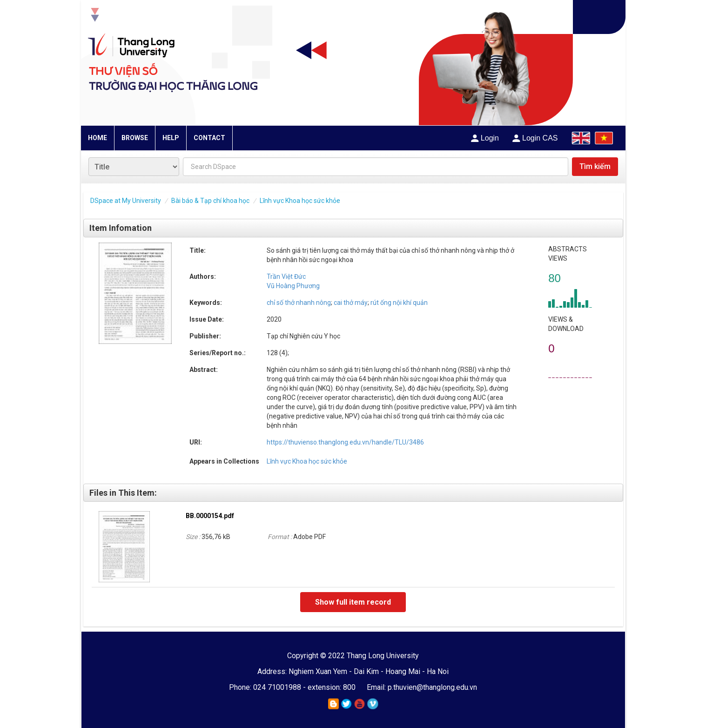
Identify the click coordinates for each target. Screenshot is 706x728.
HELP (171, 138)
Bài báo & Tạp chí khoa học (210, 201)
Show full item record (353, 602)
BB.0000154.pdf (210, 516)
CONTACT (209, 138)
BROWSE (135, 138)
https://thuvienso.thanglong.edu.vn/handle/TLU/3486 (345, 442)
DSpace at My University (126, 201)
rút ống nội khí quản (398, 303)
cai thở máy (350, 303)
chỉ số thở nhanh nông (299, 303)
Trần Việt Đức (286, 276)
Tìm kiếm (595, 166)
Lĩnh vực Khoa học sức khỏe (300, 201)
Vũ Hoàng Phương (293, 286)
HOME (97, 138)
